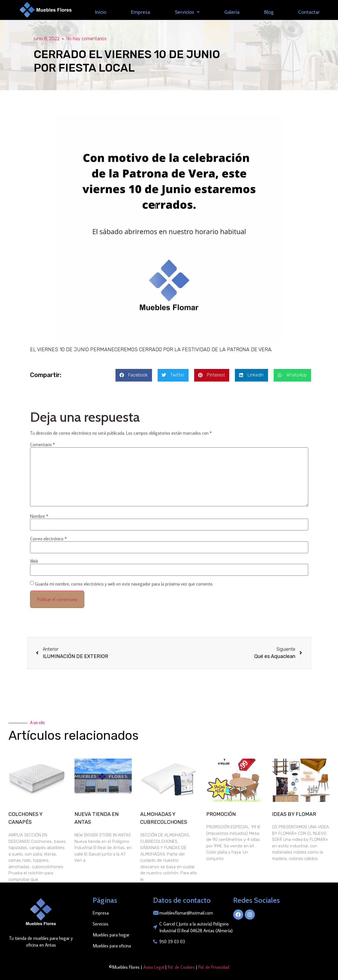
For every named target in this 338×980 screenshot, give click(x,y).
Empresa (140, 12)
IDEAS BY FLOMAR (294, 814)
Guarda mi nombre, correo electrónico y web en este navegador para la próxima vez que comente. (124, 584)
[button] (134, 375)
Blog (269, 12)
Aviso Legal (153, 967)
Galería (232, 12)
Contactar (309, 12)
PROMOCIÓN (221, 814)
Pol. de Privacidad (214, 967)
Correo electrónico (48, 539)
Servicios (187, 12)
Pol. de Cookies (181, 967)
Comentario (42, 444)
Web (34, 561)
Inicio (101, 12)
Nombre (39, 516)
